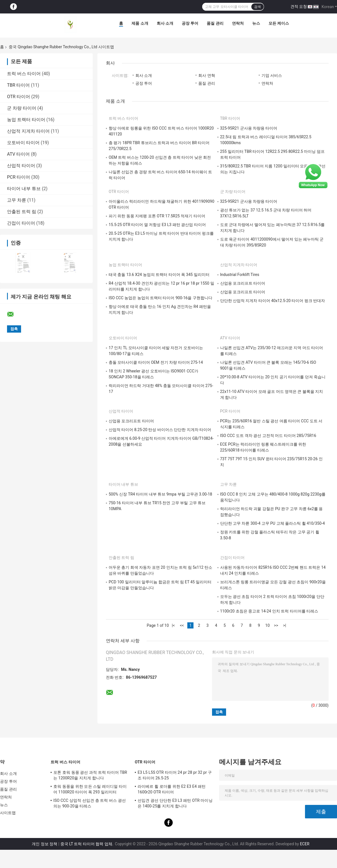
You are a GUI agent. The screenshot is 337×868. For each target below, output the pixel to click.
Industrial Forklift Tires (240, 275)
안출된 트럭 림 (22, 212)
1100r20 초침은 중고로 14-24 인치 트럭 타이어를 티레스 (269, 611)
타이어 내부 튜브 (24, 189)
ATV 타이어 (18, 154)
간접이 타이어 (21, 223)
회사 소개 (165, 23)
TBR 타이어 (18, 85)
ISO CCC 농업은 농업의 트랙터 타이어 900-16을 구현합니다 (160, 298)
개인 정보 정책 (45, 844)
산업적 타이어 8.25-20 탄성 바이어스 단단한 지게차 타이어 (160, 430)
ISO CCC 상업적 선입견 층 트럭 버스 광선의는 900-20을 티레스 (90, 803)
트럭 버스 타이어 (24, 74)
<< (182, 625)
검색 (258, 7)
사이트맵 (8, 813)
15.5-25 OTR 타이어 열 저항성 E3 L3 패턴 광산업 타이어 (157, 225)
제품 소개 (140, 23)
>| (285, 625)
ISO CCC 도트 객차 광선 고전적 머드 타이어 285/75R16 (268, 436)
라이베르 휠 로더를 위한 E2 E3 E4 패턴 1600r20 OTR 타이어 (172, 789)
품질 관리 (215, 23)
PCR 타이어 (19, 177)
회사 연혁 (207, 75)
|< (173, 625)
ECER (305, 844)
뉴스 (256, 23)
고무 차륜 (17, 200)
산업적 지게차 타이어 (28, 131)
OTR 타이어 (19, 97)
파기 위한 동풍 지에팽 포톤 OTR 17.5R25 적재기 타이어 (157, 216)
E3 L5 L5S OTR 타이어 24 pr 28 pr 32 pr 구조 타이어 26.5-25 (175, 775)
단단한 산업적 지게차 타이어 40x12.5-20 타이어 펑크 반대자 (273, 301)
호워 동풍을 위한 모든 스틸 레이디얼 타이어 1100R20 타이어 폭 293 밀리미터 (90, 789)
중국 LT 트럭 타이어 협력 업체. (87, 844)
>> (276, 625)
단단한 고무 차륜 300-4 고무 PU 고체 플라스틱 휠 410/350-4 (273, 523)
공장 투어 (190, 23)
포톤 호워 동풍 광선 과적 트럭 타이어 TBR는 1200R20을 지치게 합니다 (90, 775)
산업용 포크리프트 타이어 (243, 283)
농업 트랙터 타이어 (26, 120)
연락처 (238, 23)
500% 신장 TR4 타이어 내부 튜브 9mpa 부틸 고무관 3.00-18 (160, 494)
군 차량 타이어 (22, 108)
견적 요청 (299, 6)
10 (268, 625)
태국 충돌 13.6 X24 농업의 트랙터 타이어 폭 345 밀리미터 (159, 275)
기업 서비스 (272, 75)
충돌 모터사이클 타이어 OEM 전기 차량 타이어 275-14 (156, 362)
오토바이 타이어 (23, 143)
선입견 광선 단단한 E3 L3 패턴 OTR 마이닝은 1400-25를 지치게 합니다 (175, 803)
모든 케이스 (279, 23)
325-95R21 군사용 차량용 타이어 (249, 128)
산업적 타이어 (21, 166)
